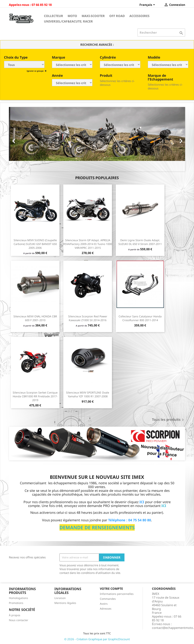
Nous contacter (19, 620)
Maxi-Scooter (93, 16)
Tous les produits (169, 420)
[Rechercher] (161, 33)
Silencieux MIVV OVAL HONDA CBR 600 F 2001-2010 (35, 318)
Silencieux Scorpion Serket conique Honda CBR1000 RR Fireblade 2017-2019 (35, 396)
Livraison (60, 598)
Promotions (16, 603)
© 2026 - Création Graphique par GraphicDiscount (97, 639)
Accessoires (139, 16)
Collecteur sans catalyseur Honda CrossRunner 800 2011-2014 (140, 318)
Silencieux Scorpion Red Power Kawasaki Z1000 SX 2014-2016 (88, 318)
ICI (164, 506)
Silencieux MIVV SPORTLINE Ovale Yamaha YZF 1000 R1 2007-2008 (88, 394)
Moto (72, 16)
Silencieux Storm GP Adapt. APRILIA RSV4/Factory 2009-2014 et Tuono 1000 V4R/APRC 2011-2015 (88, 244)
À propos (15, 615)
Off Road (117, 16)
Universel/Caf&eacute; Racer (68, 21)
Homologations (18, 598)
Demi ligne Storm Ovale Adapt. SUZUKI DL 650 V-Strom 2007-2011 (140, 242)
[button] (22, 139)
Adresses (106, 609)
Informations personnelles (117, 594)
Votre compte (111, 589)
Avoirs (104, 604)
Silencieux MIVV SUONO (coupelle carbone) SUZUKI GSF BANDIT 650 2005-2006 (35, 244)
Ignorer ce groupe (35, 71)
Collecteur (54, 16)
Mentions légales (65, 603)
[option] (97, 139)
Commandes (108, 599)
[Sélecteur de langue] (148, 5)
